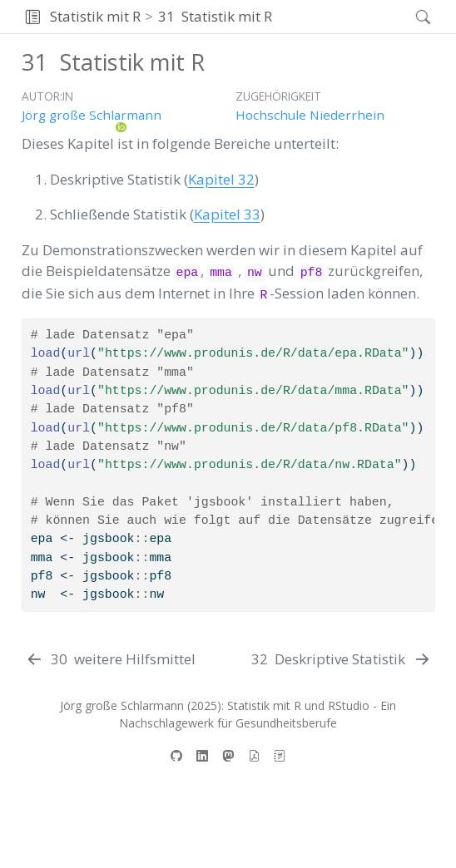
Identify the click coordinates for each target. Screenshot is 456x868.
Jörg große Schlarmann (92, 115)
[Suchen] (409, 17)
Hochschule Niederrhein (310, 115)
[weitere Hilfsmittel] (111, 659)
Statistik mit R (95, 16)
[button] (33, 17)
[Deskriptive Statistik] (342, 659)
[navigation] (340, 17)
